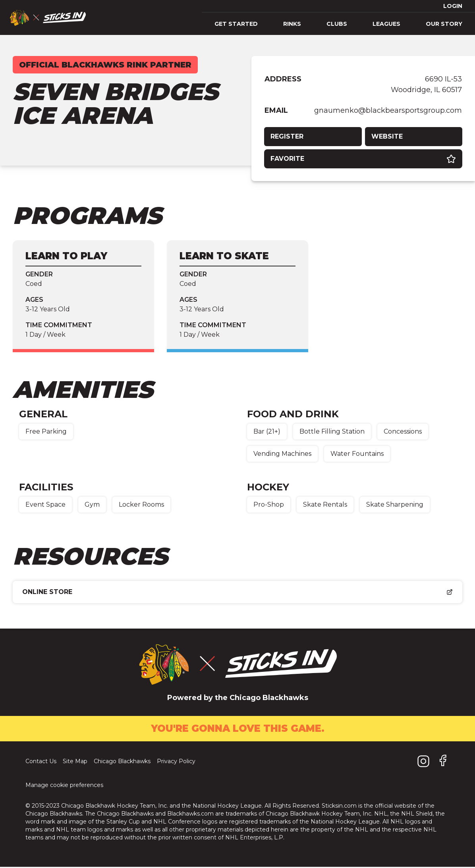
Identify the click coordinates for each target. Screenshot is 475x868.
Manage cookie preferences (64, 786)
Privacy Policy (176, 762)
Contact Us (41, 762)
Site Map (75, 762)
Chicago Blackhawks (122, 762)
